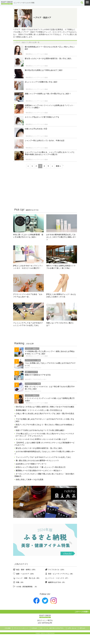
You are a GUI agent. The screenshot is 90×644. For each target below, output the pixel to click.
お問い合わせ (72, 628)
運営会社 (82, 628)
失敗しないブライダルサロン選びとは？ (60, 324)
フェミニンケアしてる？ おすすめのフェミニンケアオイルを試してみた (28, 324)
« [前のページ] (28, 166)
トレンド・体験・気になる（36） (28, 578)
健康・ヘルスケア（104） (25, 574)
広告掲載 (8, 628)
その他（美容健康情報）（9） (27, 587)
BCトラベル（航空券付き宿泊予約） (52, 628)
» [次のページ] (52, 166)
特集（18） (20, 582)
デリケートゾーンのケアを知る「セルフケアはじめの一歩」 (28, 295)
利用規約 (34, 628)
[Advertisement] (45, 188)
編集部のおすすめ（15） (57, 582)
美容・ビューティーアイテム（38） (61, 574)
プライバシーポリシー (21, 628)
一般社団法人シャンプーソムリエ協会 (36, 54)
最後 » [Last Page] (58, 166)
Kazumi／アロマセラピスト (33, 368)
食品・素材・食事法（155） (26, 570)
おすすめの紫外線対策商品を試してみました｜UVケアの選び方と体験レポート (61, 237)
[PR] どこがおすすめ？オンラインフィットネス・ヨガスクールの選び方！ (28, 267)
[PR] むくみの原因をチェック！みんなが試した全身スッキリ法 (61, 295)
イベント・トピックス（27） (59, 578)
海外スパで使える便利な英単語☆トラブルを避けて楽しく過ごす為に (61, 267)
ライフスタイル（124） (57, 570)
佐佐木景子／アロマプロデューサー (36, 379)
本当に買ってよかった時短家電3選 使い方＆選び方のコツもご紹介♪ (28, 236)
